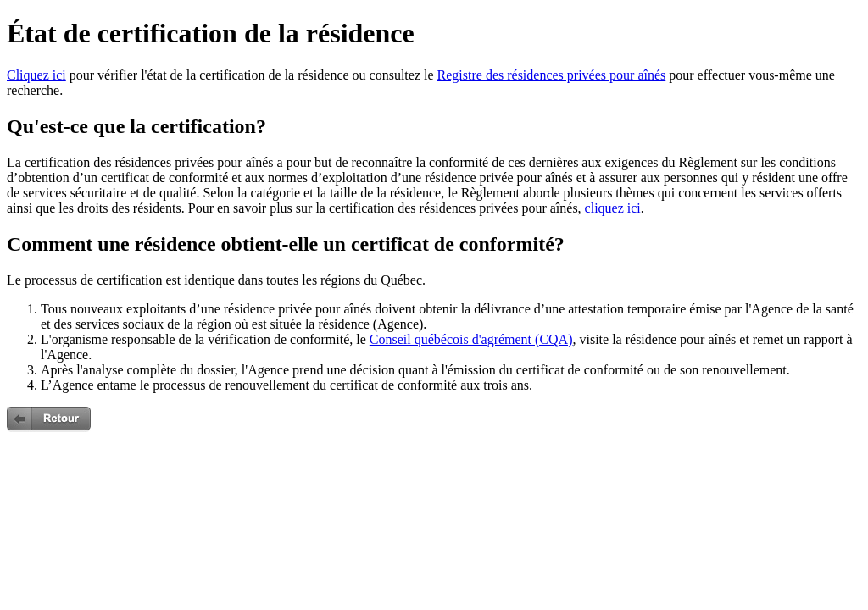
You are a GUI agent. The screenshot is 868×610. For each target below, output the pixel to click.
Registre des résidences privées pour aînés (552, 75)
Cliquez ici (36, 75)
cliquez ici (613, 208)
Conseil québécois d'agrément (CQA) (471, 339)
